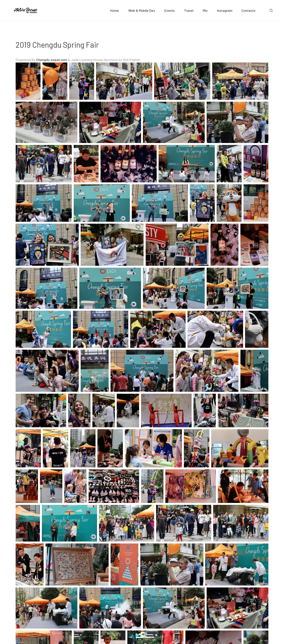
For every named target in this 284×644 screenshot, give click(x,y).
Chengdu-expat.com (52, 60)
